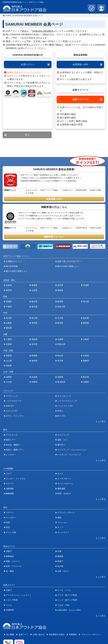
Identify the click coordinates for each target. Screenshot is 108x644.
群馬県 (60, 302)
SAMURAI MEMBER (43, 31)
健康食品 (10, 556)
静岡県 (86, 323)
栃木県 (34, 302)
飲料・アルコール (14, 566)
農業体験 (61, 489)
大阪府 (86, 339)
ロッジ (60, 527)
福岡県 (9, 377)
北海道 (9, 285)
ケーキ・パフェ (64, 590)
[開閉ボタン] (99, 421)
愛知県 (9, 328)
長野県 (34, 323)
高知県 (9, 366)
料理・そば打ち (64, 494)
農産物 (60, 556)
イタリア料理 (12, 600)
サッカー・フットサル (16, 479)
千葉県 (9, 307)
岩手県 (60, 285)
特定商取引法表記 (57, 635)
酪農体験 (10, 494)
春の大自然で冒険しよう (68, 266)
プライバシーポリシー (91, 635)
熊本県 (86, 377)
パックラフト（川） (65, 406)
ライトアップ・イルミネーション (72, 450)
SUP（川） (10, 406)
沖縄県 (86, 382)
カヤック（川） (12, 411)
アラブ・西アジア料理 (67, 595)
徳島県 (34, 361)
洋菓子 (9, 551)
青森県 (34, 285)
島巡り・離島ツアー (15, 450)
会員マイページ (80, 99)
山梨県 (9, 323)
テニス (60, 474)
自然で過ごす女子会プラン (69, 261)
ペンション (62, 522)
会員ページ (23, 635)
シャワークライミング (67, 401)
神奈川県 (61, 307)
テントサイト (63, 532)
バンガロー (11, 518)
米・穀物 (10, 571)
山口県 (9, 361)
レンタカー (11, 455)
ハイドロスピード (14, 401)
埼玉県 (86, 302)
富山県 (34, 318)
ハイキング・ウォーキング (69, 455)
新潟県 (9, 318)
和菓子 (60, 561)
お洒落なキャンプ (14, 261)
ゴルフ (9, 474)
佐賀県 (34, 377)
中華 (59, 551)
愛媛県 (86, 361)
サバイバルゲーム (65, 484)
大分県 (9, 382)
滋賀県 (34, 339)
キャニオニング (64, 396)
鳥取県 (9, 356)
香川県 (60, 361)
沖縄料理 (10, 610)
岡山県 (60, 356)
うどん (9, 605)
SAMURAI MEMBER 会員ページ (28, 16)
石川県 (60, 318)
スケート (10, 484)
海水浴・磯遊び (13, 445)
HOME (8, 16)
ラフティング (12, 396)
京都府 (60, 339)
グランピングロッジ (66, 512)
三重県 (9, 339)
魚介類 (60, 566)
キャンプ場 (11, 532)
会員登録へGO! (80, 64)
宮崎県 (34, 382)
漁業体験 (10, 489)
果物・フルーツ (13, 561)
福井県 (86, 318)
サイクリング (63, 435)
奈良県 (34, 344)
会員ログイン (28, 64)
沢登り (60, 411)
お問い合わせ (39, 635)
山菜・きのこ (63, 571)
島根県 (34, 356)
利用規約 (73, 635)
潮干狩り (61, 445)
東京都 (34, 307)
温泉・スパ (62, 440)
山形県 (34, 290)
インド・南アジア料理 (67, 600)
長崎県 (60, 377)
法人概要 (10, 635)
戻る (27, 135)
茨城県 (9, 302)
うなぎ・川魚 (63, 605)
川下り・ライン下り (15, 416)
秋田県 (9, 290)
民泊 (8, 527)
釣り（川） (61, 416)
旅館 (59, 518)
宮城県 (86, 285)
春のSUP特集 (12, 266)
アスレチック (12, 435)
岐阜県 (60, 323)
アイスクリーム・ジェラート (19, 595)
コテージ (10, 512)
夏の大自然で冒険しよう (17, 271)
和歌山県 (61, 344)
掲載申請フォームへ (54, 237)
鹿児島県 (61, 382)
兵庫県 (9, 344)
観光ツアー (11, 440)
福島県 (60, 290)
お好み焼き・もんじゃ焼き (69, 610)
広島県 (86, 356)
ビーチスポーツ (64, 479)
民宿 (8, 522)
